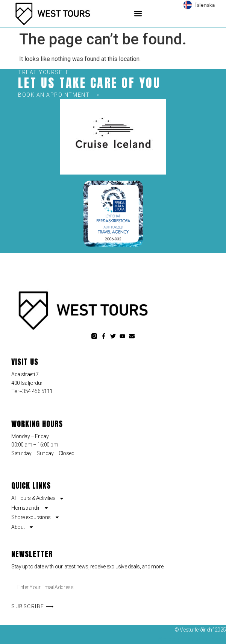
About (23, 527)
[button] (138, 13)
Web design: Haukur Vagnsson (192, 639)
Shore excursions (36, 517)
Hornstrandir (30, 508)
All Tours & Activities (38, 498)
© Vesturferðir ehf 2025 (200, 630)
